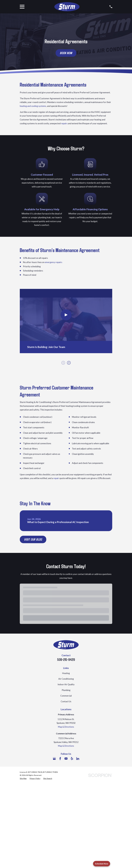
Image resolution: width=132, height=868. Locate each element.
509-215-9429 (66, 659)
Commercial (66, 696)
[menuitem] (23, 778)
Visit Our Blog (33, 539)
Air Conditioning (66, 679)
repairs (64, 123)
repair (56, 478)
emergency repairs (53, 262)
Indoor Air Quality (66, 684)
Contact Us (66, 701)
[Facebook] (60, 759)
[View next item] (69, 363)
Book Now (66, 53)
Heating (66, 673)
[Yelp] (72, 759)
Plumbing (66, 690)
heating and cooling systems (33, 106)
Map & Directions (66, 727)
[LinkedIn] (78, 759)
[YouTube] (66, 759)
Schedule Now (102, 864)
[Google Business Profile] (54, 759)
